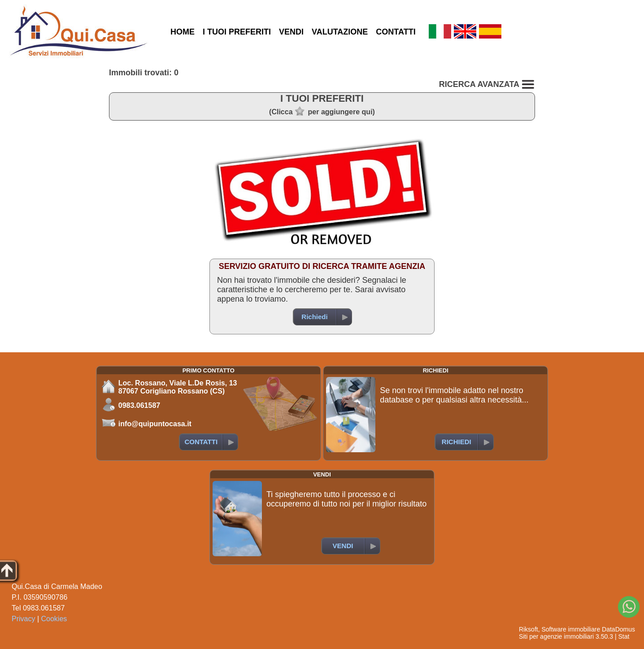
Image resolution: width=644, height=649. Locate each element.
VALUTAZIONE (340, 32)
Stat (624, 636)
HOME (183, 32)
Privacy (23, 619)
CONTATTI (396, 32)
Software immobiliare (571, 629)
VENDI (291, 32)
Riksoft (529, 629)
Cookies (54, 619)
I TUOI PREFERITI (237, 32)
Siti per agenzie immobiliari (556, 636)
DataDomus (618, 629)
